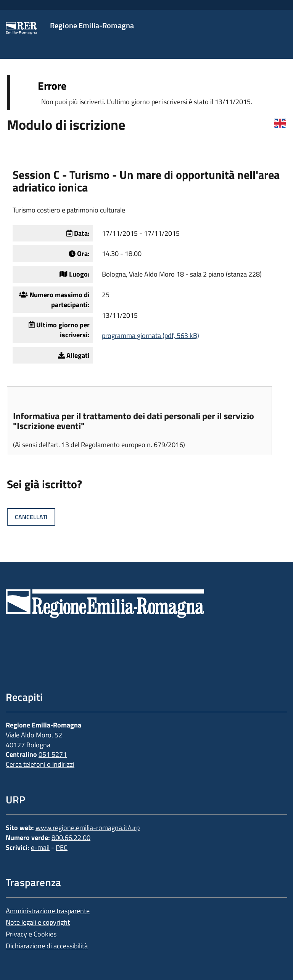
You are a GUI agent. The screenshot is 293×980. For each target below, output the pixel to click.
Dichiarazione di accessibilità (47, 946)
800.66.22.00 (71, 838)
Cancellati (31, 517)
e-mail (40, 847)
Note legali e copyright (38, 922)
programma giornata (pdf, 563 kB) (151, 336)
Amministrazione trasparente (48, 911)
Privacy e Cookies (31, 934)
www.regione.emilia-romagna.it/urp (88, 828)
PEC (62, 847)
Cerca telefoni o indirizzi (40, 764)
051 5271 (53, 754)
